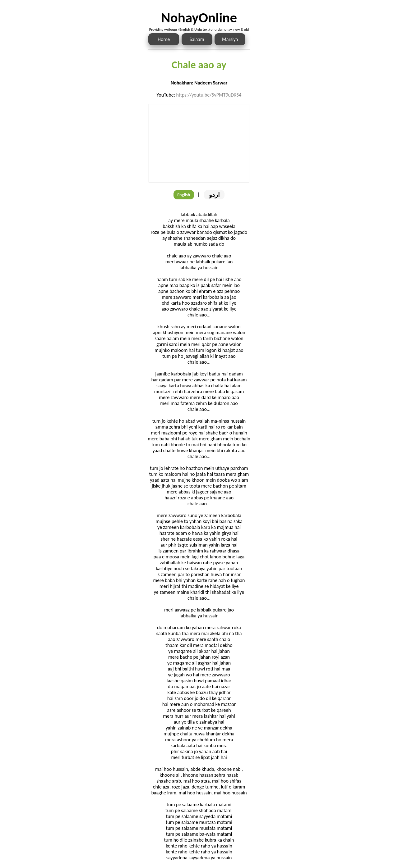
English (184, 195)
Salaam (197, 39)
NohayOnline (199, 18)
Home (164, 39)
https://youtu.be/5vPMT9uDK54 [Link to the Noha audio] (209, 95)
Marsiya (230, 39)
